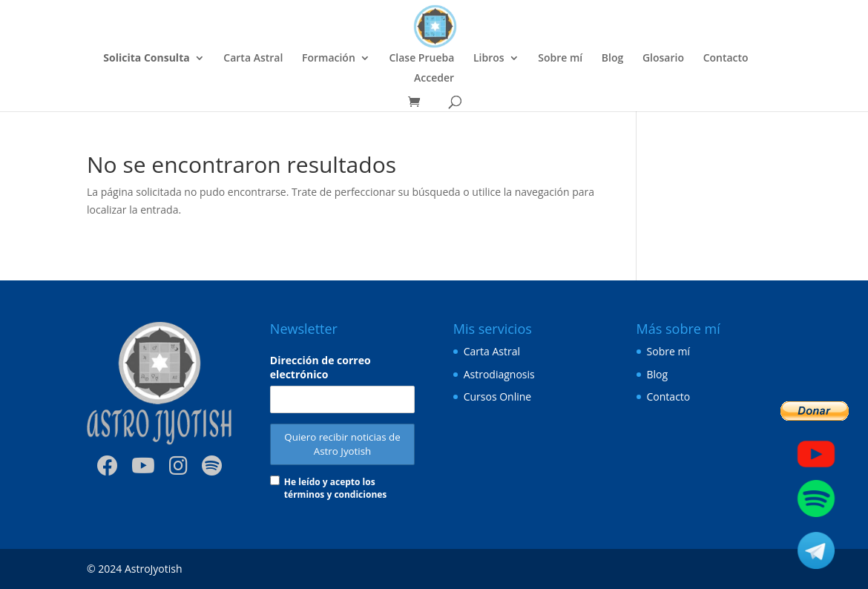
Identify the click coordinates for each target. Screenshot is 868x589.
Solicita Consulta (146, 59)
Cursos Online (498, 396)
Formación (329, 59)
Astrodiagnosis (499, 374)
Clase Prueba (421, 59)
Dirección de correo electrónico (320, 367)
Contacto (726, 59)
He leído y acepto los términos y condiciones (335, 488)
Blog (612, 59)
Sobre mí (560, 59)
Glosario (663, 59)
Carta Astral (253, 59)
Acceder (434, 79)
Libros (489, 59)
